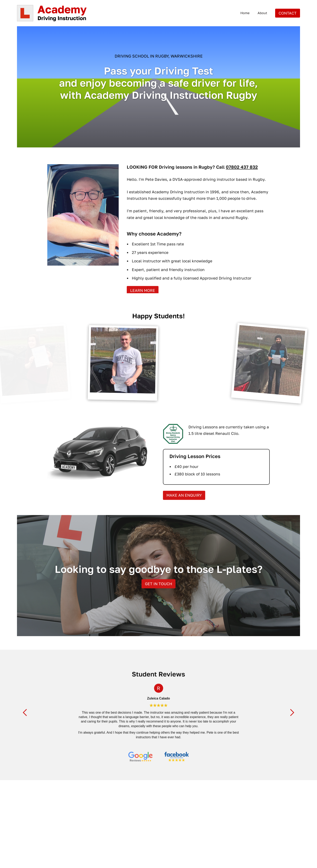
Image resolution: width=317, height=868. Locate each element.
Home (245, 13)
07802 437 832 (242, 175)
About (262, 13)
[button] (25, 721)
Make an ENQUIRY (184, 503)
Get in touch (158, 592)
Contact (288, 13)
